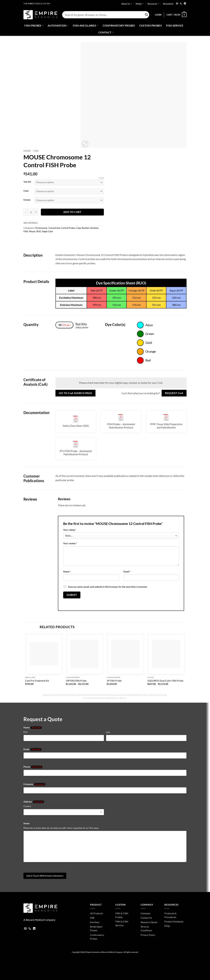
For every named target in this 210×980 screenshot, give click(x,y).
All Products (96, 913)
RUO (39, 231)
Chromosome (41, 228)
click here (122, 698)
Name (67, 571)
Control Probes (68, 228)
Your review (70, 543)
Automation (58, 26)
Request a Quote (149, 922)
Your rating (70, 530)
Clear (101, 178)
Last (108, 732)
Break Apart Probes (96, 928)
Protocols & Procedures (170, 915)
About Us (127, 4)
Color (26, 191)
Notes (26, 823)
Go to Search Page (76, 393)
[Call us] (181, 4)
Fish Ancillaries (86, 26)
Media (140, 4)
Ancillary (95, 922)
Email (127, 571)
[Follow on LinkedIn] (185, 4)
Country (27, 806)
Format (27, 200)
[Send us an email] (177, 4)
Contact (106, 32)
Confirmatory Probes (119, 25)
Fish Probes (34, 26)
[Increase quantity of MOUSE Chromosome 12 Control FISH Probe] (36, 212)
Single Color (47, 231)
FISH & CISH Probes (122, 915)
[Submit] (146, 15)
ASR (92, 918)
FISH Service (175, 25)
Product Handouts (174, 922)
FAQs (167, 926)
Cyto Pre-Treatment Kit (37, 681)
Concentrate (54, 228)
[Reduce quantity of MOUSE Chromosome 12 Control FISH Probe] (26, 212)
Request (174, 393)
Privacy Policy (148, 935)
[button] (158, 15)
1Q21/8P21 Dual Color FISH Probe (165, 681)
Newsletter (168, 4)
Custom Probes (151, 25)
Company (34, 784)
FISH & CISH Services (122, 923)
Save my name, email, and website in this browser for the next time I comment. (108, 587)
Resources (153, 4)
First (26, 732)
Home (27, 151)
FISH (36, 151)
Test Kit (27, 182)
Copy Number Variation (87, 228)
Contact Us (146, 918)
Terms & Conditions (146, 928)
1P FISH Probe (114, 681)
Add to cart (72, 212)
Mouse (32, 231)
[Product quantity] (31, 212)
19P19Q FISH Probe (76, 681)
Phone (33, 767)
